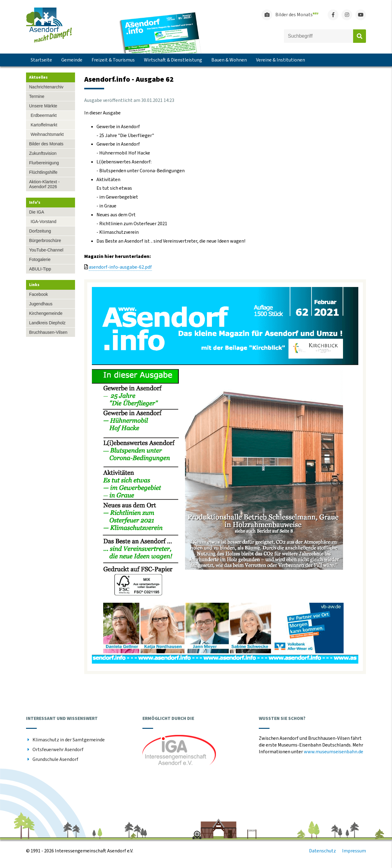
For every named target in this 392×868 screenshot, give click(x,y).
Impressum (354, 851)
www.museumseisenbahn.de (334, 752)
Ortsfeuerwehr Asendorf (58, 750)
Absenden (360, 36)
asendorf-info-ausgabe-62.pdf (120, 267)
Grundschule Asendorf (55, 759)
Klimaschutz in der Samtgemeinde (69, 740)
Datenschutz (322, 851)
